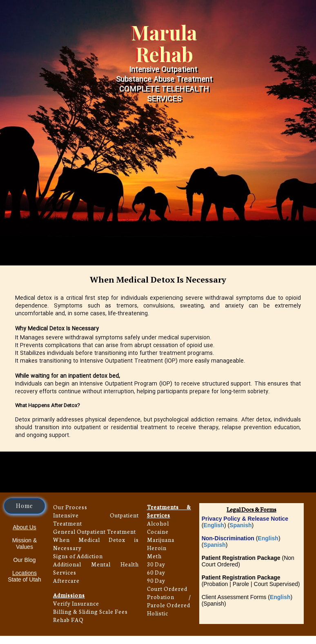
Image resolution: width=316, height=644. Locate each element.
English (214, 525)
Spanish (240, 525)
